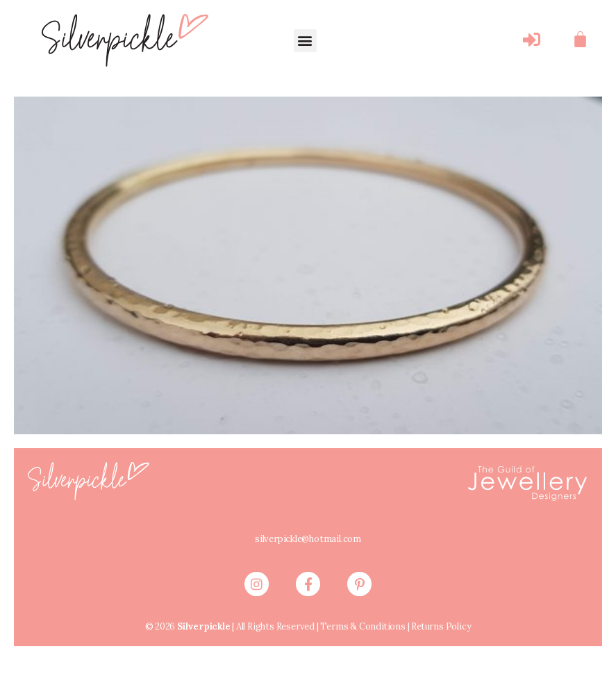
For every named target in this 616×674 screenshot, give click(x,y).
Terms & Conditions (360, 646)
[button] (305, 41)
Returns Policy (444, 646)
